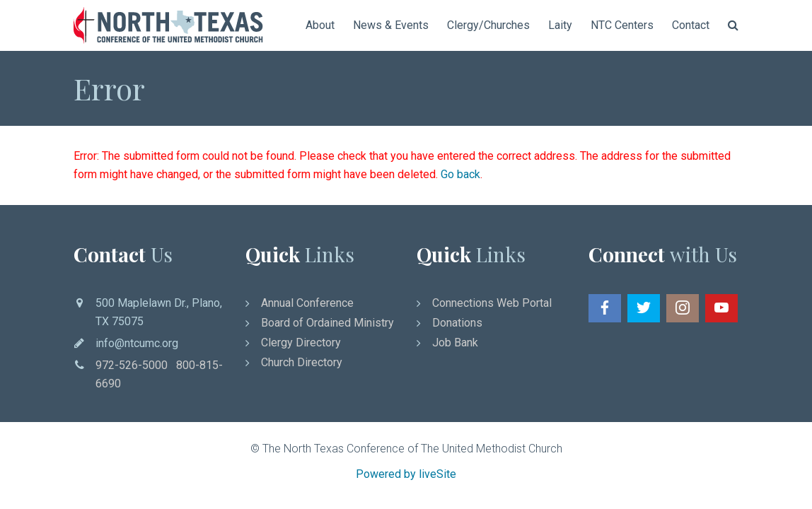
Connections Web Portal (492, 303)
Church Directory (302, 362)
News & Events (391, 25)
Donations (457, 323)
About (320, 25)
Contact (691, 25)
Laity (560, 25)
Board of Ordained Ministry (327, 323)
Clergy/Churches (488, 25)
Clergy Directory (301, 343)
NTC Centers (622, 25)
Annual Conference (307, 303)
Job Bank (455, 343)
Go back (460, 174)
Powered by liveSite (406, 474)
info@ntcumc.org (137, 343)
